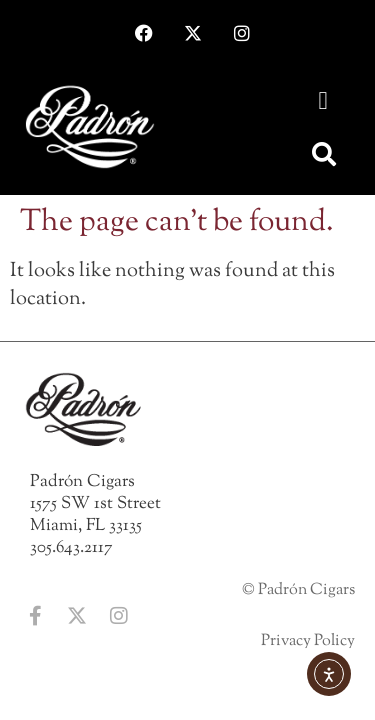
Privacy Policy (308, 641)
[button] (323, 101)
